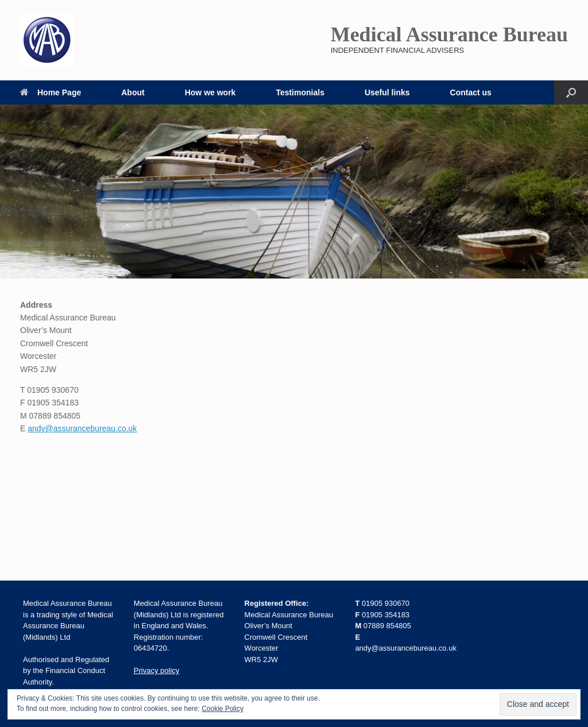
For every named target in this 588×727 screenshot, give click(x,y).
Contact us (471, 92)
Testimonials (300, 92)
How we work (210, 92)
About (133, 92)
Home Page (51, 92)
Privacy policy (156, 670)
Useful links (387, 92)
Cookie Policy (223, 709)
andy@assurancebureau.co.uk (82, 428)
